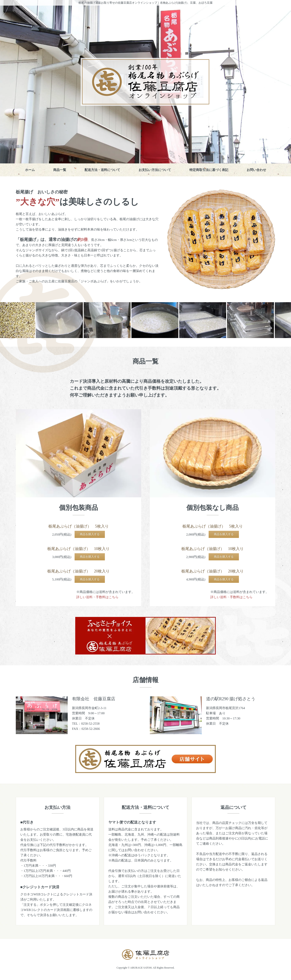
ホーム (30, 170)
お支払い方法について (155, 170)
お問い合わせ (256, 170)
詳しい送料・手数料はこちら (97, 597)
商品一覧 (60, 170)
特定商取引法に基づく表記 (209, 170)
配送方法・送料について (102, 170)
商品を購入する (90, 534)
